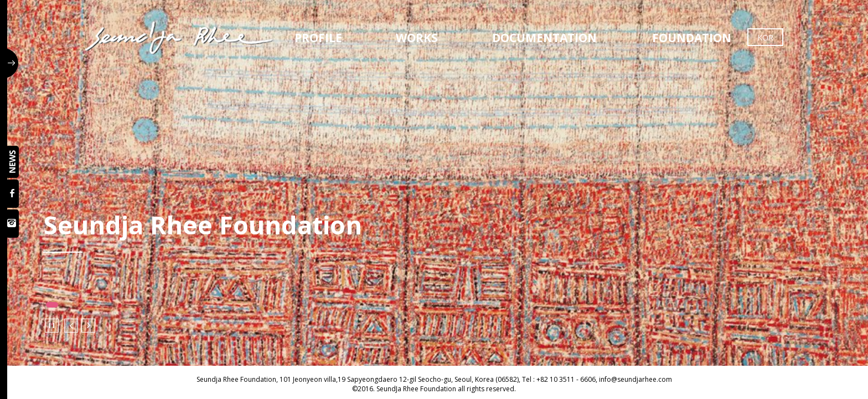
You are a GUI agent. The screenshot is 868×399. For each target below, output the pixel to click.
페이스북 (13, 194)
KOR (765, 37)
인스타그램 (13, 224)
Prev (71, 326)
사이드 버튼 (13, 63)
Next (88, 326)
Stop (52, 326)
